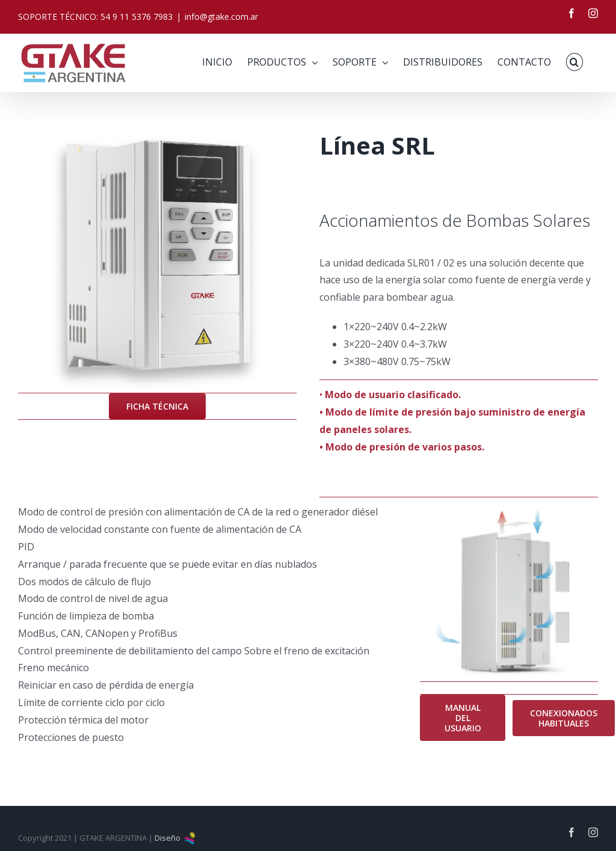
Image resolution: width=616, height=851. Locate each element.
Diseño (176, 838)
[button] (574, 62)
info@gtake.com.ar (221, 17)
